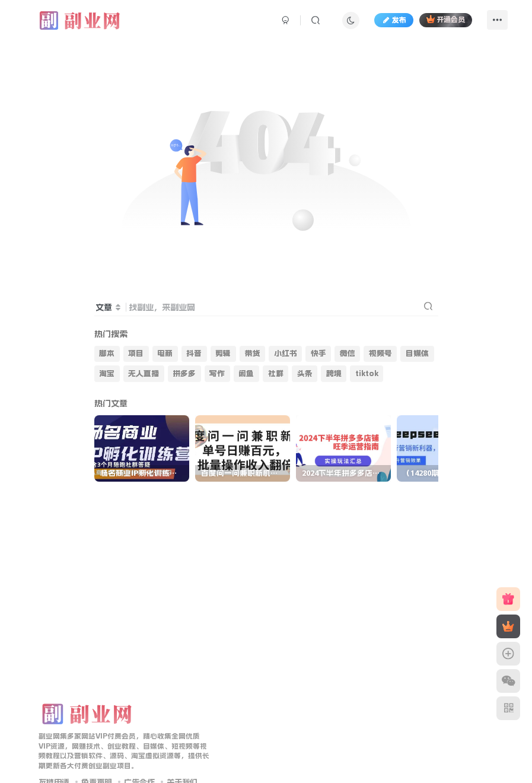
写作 (217, 373)
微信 (348, 353)
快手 (318, 353)
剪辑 (223, 353)
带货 (253, 353)
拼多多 (184, 373)
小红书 (286, 353)
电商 (165, 353)
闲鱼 (246, 373)
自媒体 (417, 353)
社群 (276, 373)
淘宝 (107, 373)
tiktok (367, 373)
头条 (305, 373)
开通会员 (446, 19)
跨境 (334, 373)
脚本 (107, 353)
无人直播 (144, 373)
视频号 (380, 353)
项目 (136, 353)
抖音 (194, 353)
